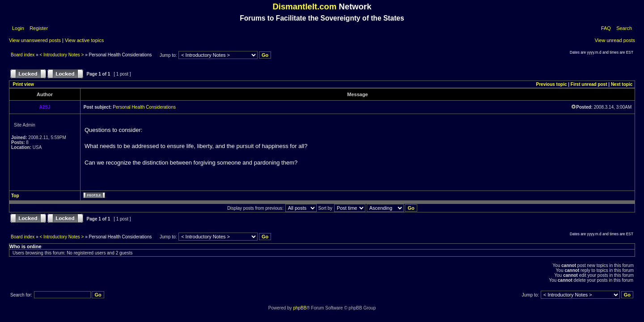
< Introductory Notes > (62, 55)
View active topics (84, 40)
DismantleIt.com (304, 6)
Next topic (622, 84)
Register (38, 28)
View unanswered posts (35, 40)
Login (18, 28)
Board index (23, 55)
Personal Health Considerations (144, 107)
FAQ (606, 28)
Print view (23, 84)
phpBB (300, 308)
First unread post (589, 84)
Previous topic (552, 84)
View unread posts (615, 40)
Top (15, 196)
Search (624, 28)
